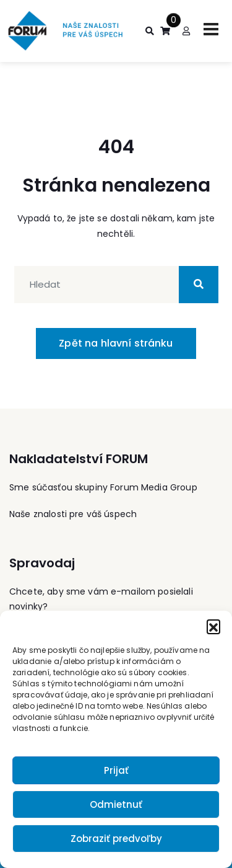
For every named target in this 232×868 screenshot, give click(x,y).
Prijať (116, 770)
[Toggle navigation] (211, 29)
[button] (213, 626)
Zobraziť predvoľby (116, 839)
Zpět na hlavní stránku (116, 343)
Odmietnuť (116, 804)
